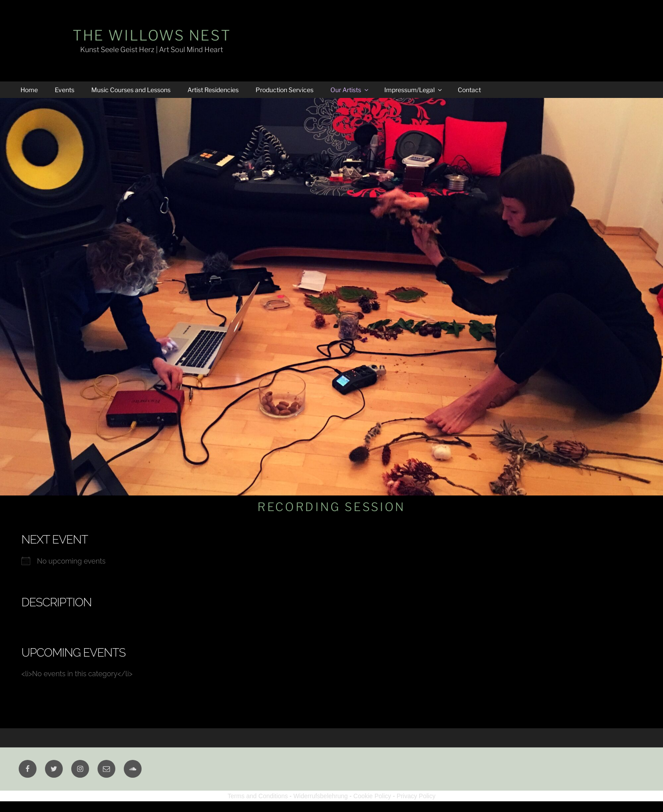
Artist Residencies (213, 90)
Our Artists (350, 90)
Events (65, 90)
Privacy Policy (416, 796)
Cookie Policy (372, 796)
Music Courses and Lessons (131, 90)
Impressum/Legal (414, 90)
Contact (469, 90)
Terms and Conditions (258, 796)
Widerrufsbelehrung (321, 796)
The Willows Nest (152, 35)
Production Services (285, 90)
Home (29, 90)
